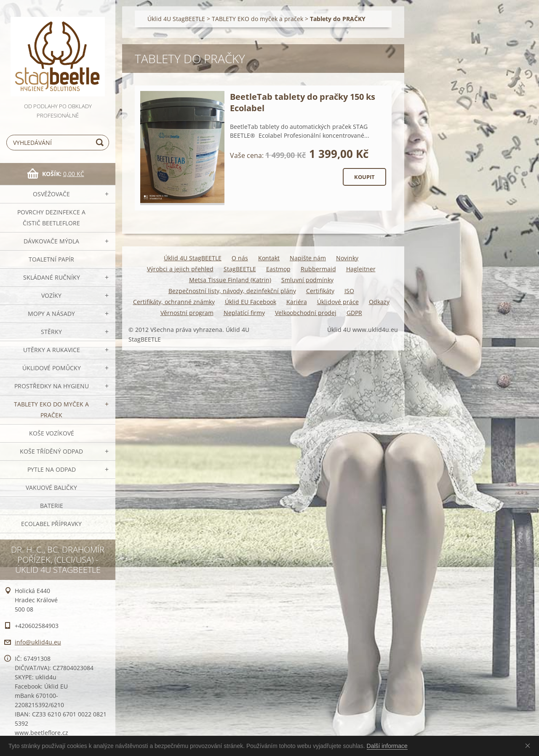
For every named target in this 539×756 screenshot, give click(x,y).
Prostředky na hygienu (52, 386)
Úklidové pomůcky (52, 368)
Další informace (387, 746)
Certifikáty (320, 291)
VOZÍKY (51, 295)
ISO (349, 291)
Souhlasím (529, 745)
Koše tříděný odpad (51, 451)
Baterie (52, 506)
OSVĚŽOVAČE (51, 194)
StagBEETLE (240, 269)
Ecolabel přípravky (51, 524)
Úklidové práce (338, 302)
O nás (240, 258)
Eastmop (278, 269)
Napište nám (308, 258)
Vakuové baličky (51, 488)
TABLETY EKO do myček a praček (51, 410)
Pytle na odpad (52, 469)
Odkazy (379, 302)
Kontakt (269, 258)
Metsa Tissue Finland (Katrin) (230, 280)
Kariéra (297, 302)
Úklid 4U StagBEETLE (176, 19)
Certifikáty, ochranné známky (174, 302)
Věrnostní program (187, 313)
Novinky (347, 258)
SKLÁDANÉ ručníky (52, 277)
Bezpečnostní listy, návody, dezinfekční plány (232, 291)
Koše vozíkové (52, 433)
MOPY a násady (51, 314)
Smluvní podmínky (307, 280)
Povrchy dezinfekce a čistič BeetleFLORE (51, 218)
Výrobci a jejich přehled (180, 269)
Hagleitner (361, 269)
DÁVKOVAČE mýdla (51, 241)
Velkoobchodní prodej (306, 313)
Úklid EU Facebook (251, 302)
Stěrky (51, 332)
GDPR (354, 313)
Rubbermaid (318, 269)
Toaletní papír (51, 259)
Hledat (101, 143)
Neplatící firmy (244, 313)
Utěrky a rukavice (52, 350)
